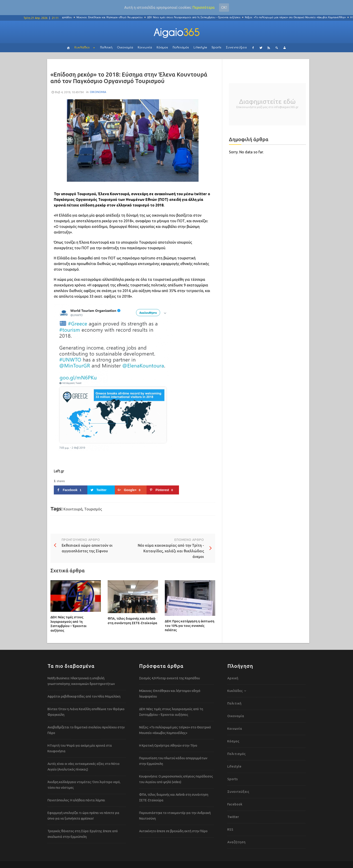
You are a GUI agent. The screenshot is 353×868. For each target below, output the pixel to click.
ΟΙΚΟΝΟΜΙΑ (98, 92)
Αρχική (233, 678)
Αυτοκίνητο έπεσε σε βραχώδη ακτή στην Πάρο (173, 831)
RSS (230, 829)
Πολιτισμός (181, 48)
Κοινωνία (145, 48)
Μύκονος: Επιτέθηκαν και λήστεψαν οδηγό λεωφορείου (114, 17)
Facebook (235, 804)
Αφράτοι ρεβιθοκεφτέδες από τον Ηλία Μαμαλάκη (84, 696)
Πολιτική (106, 48)
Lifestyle (200, 48)
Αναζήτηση (236, 842)
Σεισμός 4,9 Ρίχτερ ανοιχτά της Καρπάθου (170, 678)
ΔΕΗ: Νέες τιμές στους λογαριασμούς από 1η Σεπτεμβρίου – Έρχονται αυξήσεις (199, 17)
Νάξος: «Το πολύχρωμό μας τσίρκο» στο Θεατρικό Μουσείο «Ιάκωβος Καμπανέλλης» (300, 17)
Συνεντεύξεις (236, 48)
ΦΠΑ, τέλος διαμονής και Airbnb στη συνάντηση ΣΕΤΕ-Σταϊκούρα (132, 621)
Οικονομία (125, 48)
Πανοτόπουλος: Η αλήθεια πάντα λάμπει (76, 800)
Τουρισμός (93, 509)
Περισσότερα (204, 7)
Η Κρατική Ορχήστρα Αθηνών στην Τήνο (168, 746)
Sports (217, 48)
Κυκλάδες (82, 48)
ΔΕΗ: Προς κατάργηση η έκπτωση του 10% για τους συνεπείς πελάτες (190, 626)
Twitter (233, 817)
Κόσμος (162, 48)
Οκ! (224, 7)
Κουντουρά (73, 509)
